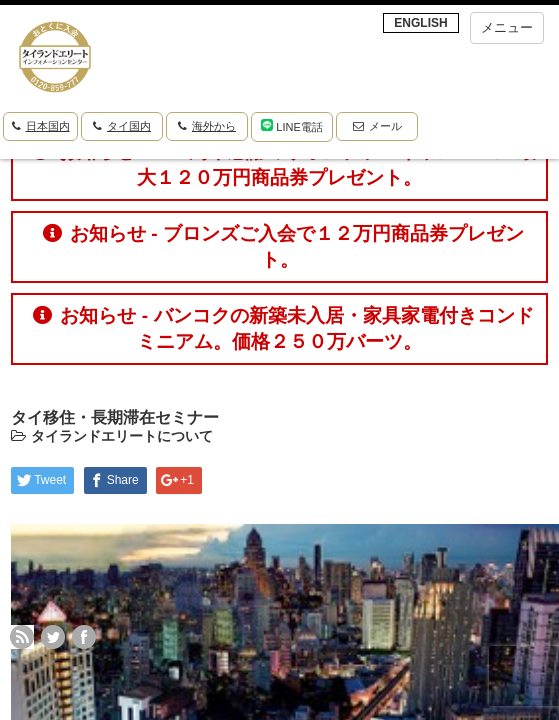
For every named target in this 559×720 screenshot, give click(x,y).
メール (377, 126)
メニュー (507, 27)
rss (22, 637)
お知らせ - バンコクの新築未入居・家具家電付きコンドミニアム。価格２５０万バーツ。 (283, 328)
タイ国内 (122, 126)
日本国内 (41, 126)
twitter (53, 637)
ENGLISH (420, 23)
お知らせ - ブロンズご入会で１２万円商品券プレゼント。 (283, 246)
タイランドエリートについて (122, 436)
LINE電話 (292, 126)
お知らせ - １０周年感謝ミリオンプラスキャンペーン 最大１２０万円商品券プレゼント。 (283, 164)
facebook (84, 637)
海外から (207, 126)
